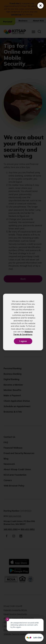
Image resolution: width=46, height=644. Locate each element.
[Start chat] (34, 638)
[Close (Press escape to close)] (40, 6)
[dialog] (23, 322)
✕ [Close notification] (7, 619)
